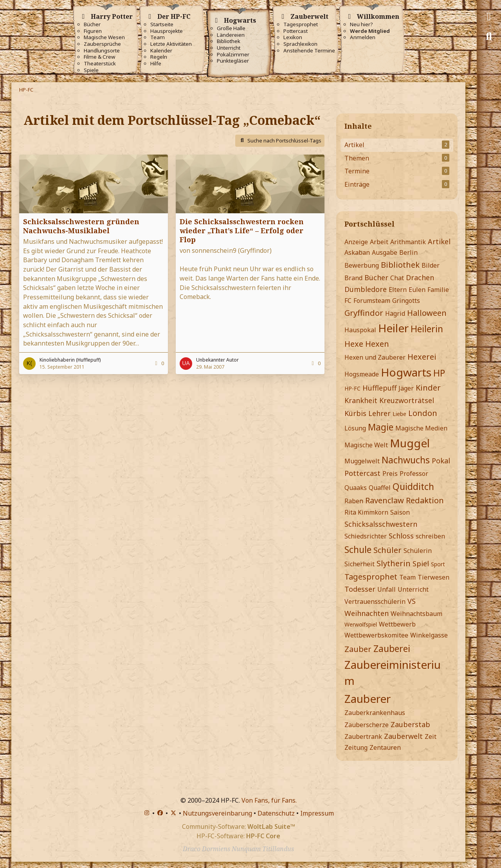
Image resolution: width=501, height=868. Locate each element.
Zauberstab (410, 724)
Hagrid (395, 313)
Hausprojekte (167, 31)
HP (439, 373)
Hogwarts (406, 372)
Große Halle (231, 28)
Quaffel (380, 488)
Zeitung (356, 747)
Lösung (355, 428)
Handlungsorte (102, 51)
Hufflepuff (379, 388)
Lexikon (293, 37)
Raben (354, 501)
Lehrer (379, 413)
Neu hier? (361, 24)
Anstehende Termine (309, 51)
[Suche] (489, 36)
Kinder (428, 388)
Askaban (357, 252)
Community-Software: (239, 827)
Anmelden (363, 37)
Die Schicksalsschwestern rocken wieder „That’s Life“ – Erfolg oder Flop (242, 231)
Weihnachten (367, 613)
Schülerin (418, 551)
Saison (400, 512)
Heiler (393, 328)
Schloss (401, 536)
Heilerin (427, 329)
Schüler (387, 550)
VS (412, 601)
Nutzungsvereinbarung (217, 813)
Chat (397, 278)
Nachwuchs (406, 460)
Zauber (358, 649)
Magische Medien (421, 428)
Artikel (439, 241)
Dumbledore (366, 289)
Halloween (427, 313)
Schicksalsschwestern (381, 524)
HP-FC (352, 388)
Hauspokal (360, 330)
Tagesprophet (301, 24)
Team (158, 37)
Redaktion (425, 500)
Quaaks (356, 488)
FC (348, 301)
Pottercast (296, 31)
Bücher (92, 24)
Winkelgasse (429, 635)
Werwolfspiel (361, 624)
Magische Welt (366, 445)
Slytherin (394, 563)
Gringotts (406, 301)
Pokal (441, 461)
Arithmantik (408, 242)
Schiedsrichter (366, 536)
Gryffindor (364, 313)
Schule (358, 549)
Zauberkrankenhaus (375, 713)
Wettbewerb (397, 624)
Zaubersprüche (102, 44)
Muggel (410, 443)
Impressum (317, 813)
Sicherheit (360, 564)
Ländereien (231, 35)
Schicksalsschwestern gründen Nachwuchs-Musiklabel (81, 226)
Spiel (421, 564)
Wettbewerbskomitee (376, 635)
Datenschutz (276, 813)
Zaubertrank (363, 737)
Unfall (387, 589)
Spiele (91, 70)
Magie (381, 427)
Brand (353, 278)
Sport (438, 564)
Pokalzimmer (233, 55)
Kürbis (355, 413)
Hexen (377, 344)
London (423, 413)
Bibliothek (229, 41)
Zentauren (385, 747)
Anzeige (356, 242)
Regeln (159, 57)
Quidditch (413, 486)
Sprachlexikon (300, 44)
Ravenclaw (385, 500)
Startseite (162, 24)
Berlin (408, 252)
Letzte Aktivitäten (171, 44)
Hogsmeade (362, 374)
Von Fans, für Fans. (269, 800)
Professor (414, 474)
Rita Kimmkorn (366, 512)
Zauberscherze (367, 725)
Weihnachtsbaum (416, 614)
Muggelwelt (362, 461)
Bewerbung (362, 265)
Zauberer (368, 699)
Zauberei (392, 648)
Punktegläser (233, 61)
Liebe (399, 414)
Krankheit (361, 400)
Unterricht (229, 48)
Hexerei (422, 357)
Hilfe (156, 64)
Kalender (161, 51)
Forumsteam (372, 301)
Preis (390, 474)
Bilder (431, 265)
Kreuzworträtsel (407, 400)
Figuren (93, 31)
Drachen (420, 277)
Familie (438, 290)
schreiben (430, 536)
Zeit (431, 737)
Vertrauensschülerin (375, 601)
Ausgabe (385, 252)
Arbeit (379, 242)
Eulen (417, 290)
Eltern (398, 290)
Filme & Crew (99, 57)
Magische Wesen (104, 37)
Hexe (354, 344)
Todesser (360, 589)
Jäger (406, 388)
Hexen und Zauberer (375, 357)
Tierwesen (433, 577)
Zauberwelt (403, 736)
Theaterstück (100, 64)
